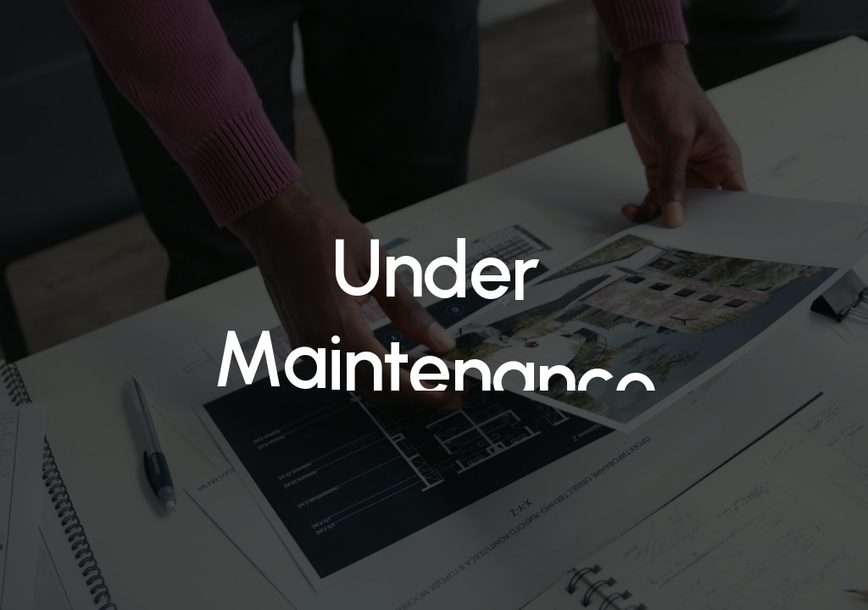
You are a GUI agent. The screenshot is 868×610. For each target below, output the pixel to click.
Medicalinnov (92, 36)
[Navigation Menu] (825, 36)
